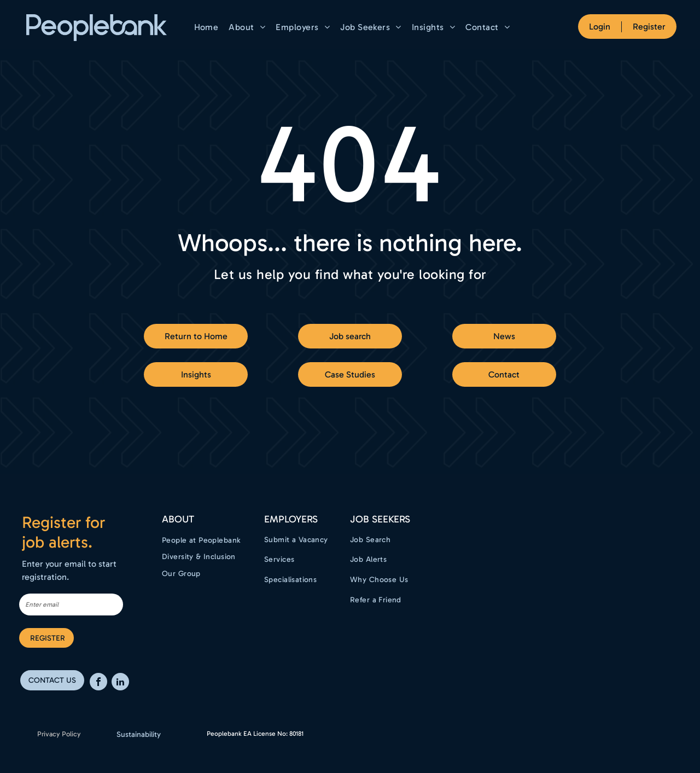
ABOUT (178, 519)
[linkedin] (120, 683)
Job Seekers (380, 519)
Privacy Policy (59, 734)
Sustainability (139, 734)
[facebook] (98, 683)
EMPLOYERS (291, 519)
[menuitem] (208, 27)
